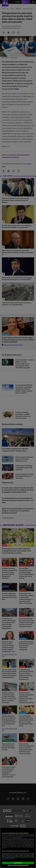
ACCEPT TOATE (18, 863)
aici (15, 844)
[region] (18, 848)
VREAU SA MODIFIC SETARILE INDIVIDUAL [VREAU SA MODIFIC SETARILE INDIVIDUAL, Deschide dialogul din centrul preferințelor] (18, 865)
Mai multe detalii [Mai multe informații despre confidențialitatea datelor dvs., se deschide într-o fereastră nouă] (19, 837)
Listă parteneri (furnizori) (6, 860)
